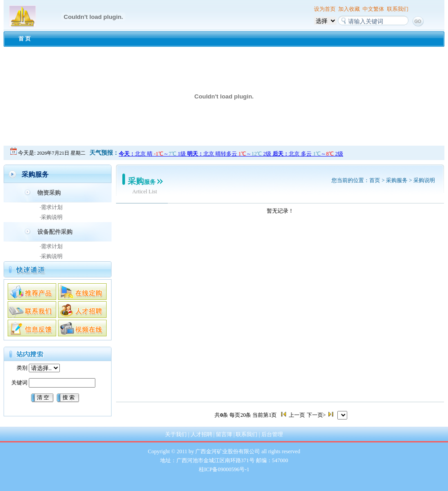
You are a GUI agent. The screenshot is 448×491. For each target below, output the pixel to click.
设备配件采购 (55, 232)
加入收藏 (349, 9)
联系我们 (398, 9)
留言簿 (224, 434)
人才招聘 (202, 434)
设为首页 (325, 9)
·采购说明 (51, 217)
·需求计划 (51, 207)
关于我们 (176, 434)
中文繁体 (373, 9)
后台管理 (272, 434)
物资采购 (49, 193)
